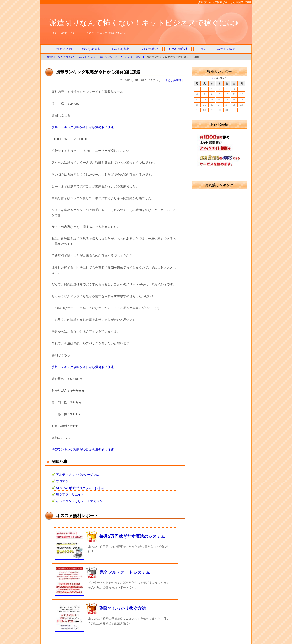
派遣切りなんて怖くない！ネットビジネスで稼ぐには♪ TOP (83, 57)
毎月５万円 (64, 49)
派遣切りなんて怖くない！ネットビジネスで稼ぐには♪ (144, 23)
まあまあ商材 (120, 49)
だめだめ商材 (178, 49)
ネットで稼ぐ (226, 49)
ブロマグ (62, 481)
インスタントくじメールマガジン (79, 501)
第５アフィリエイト (70, 495)
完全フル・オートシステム (125, 572)
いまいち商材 (149, 49)
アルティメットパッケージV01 (77, 475)
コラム (202, 49)
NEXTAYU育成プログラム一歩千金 (80, 488)
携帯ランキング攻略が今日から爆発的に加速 (83, 127)
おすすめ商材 (91, 49)
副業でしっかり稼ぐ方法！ (125, 608)
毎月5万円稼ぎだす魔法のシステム (132, 536)
